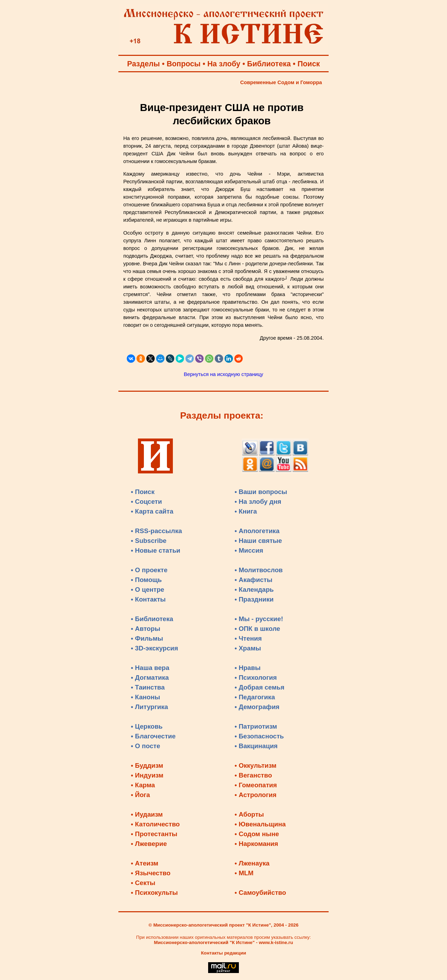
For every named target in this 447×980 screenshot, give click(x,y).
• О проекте (149, 570)
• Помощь (146, 580)
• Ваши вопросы (261, 492)
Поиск (309, 64)
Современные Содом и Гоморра (281, 82)
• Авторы (146, 629)
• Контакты (148, 599)
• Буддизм (147, 765)
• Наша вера (150, 668)
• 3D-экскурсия (155, 648)
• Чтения (248, 638)
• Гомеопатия (256, 785)
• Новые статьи (156, 550)
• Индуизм (147, 775)
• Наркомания (257, 844)
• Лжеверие (149, 844)
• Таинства (148, 687)
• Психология (256, 677)
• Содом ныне (257, 834)
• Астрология (256, 795)
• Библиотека (152, 619)
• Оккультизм (256, 765)
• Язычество (151, 873)
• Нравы (248, 668)
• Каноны (146, 697)
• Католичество (155, 824)
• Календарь (254, 590)
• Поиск (143, 492)
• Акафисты (254, 580)
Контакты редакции (223, 953)
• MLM (244, 873)
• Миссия (249, 550)
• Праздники (254, 599)
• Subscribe (149, 541)
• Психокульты (155, 893)
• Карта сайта (152, 511)
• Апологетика (257, 531)
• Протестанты (154, 834)
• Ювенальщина (260, 824)
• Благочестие (153, 736)
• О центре (148, 590)
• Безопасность (259, 736)
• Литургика (149, 707)
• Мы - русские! (259, 619)
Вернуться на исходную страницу (223, 374)
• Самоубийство (260, 893)
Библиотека (269, 64)
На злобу (224, 64)
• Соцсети (146, 502)
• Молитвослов (259, 570)
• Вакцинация (256, 746)
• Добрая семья (260, 687)
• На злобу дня (258, 502)
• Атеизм (145, 863)
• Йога (141, 795)
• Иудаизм (147, 814)
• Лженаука (252, 863)
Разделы (144, 64)
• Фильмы (147, 638)
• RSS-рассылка (156, 531)
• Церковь (147, 726)
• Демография (257, 707)
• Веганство (253, 775)
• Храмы (248, 648)
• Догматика (150, 677)
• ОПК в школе (257, 629)
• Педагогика (255, 697)
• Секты (143, 883)
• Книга (246, 511)
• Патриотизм (256, 726)
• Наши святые (258, 541)
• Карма (143, 785)
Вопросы (184, 64)
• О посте (146, 746)
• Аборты (249, 814)
